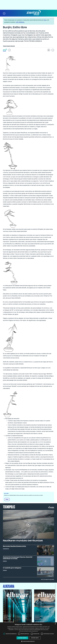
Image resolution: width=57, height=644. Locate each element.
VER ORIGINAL (20, 22)
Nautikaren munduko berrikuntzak (23, 541)
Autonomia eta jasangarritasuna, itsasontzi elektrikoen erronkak (18, 558)
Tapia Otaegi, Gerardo (9, 46)
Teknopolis (9, 507)
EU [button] (9, 50)
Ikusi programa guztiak (47, 579)
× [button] (55, 624)
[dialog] (28, 633)
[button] (4, 13)
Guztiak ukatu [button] (35, 638)
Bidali (7, 499)
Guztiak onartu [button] (22, 638)
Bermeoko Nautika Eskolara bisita (14, 546)
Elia (45, 20)
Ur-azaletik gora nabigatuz (12, 568)
